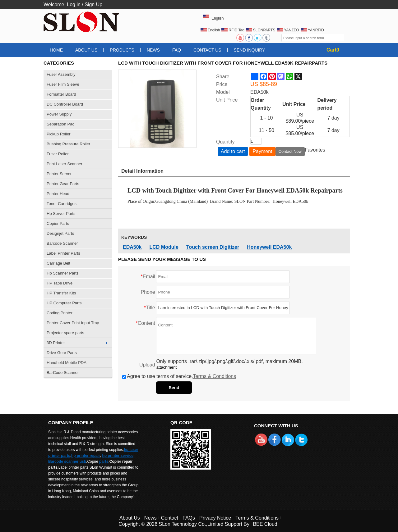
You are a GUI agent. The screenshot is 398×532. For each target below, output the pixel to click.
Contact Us (207, 50)
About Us (86, 50)
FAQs (189, 518)
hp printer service (118, 456)
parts (104, 462)
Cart (333, 50)
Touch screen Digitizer (213, 247)
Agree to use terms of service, (179, 376)
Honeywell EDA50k (269, 247)
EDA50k (132, 247)
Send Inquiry (250, 50)
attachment (166, 367)
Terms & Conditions (215, 376)
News (153, 50)
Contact (170, 518)
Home (56, 50)
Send (174, 388)
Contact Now (290, 151)
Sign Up (93, 5)
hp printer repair (86, 456)
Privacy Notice (215, 518)
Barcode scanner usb (67, 462)
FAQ (177, 50)
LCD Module (164, 247)
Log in (74, 5)
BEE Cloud (265, 524)
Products (122, 50)
